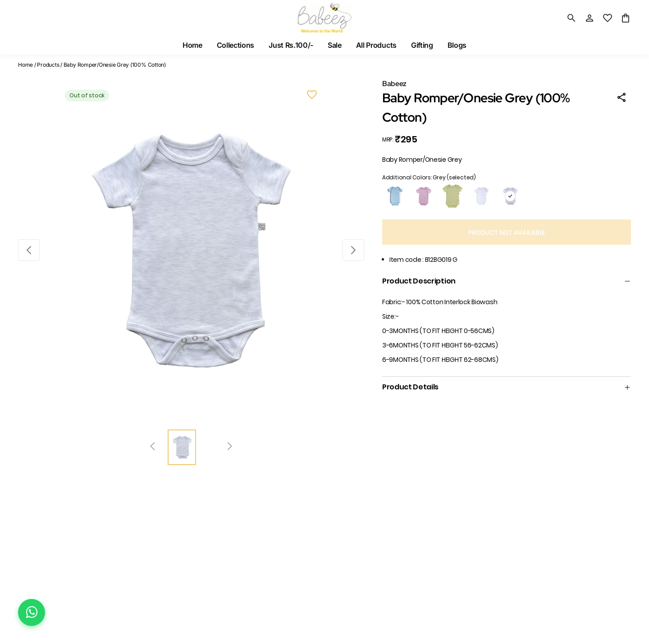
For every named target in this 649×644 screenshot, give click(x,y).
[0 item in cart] (626, 18)
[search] (571, 18)
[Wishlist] (312, 96)
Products (48, 65)
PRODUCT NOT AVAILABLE (507, 233)
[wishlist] (608, 18)
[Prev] (153, 448)
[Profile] (590, 18)
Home (25, 65)
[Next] (230, 448)
